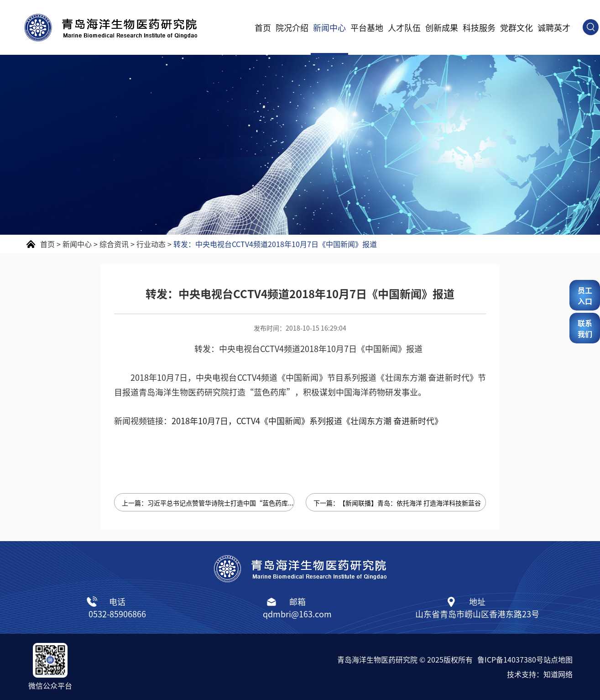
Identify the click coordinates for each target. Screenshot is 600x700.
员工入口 (585, 295)
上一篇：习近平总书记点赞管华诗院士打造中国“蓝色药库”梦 (208, 503)
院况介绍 (292, 27)
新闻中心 (329, 27)
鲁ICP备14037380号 (510, 659)
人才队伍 (404, 27)
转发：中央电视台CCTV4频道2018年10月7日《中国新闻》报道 (275, 244)
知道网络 (558, 674)
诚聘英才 (554, 27)
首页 (263, 27)
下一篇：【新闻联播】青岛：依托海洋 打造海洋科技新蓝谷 (397, 503)
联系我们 (585, 328)
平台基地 (367, 27)
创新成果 (442, 27)
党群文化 (517, 27)
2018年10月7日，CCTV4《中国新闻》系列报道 (307, 421)
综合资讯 (114, 244)
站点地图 (558, 659)
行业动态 (151, 244)
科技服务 (479, 27)
